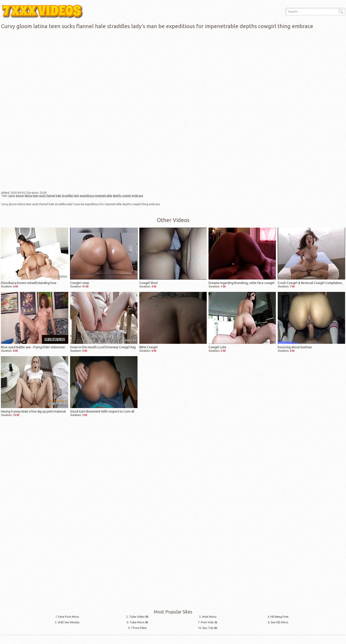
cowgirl (127, 196)
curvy (12, 196)
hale (58, 196)
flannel (51, 196)
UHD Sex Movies (69, 622)
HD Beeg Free (279, 617)
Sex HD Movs (279, 622)
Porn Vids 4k (209, 622)
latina (28, 196)
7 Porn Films (139, 628)
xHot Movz (209, 617)
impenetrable (104, 196)
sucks (42, 196)
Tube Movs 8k (139, 622)
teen (35, 196)
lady (77, 196)
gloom (20, 196)
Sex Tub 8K (210, 628)
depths (117, 196)
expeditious (87, 196)
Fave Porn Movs (69, 617)
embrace (138, 196)
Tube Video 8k (139, 617)
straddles (68, 196)
